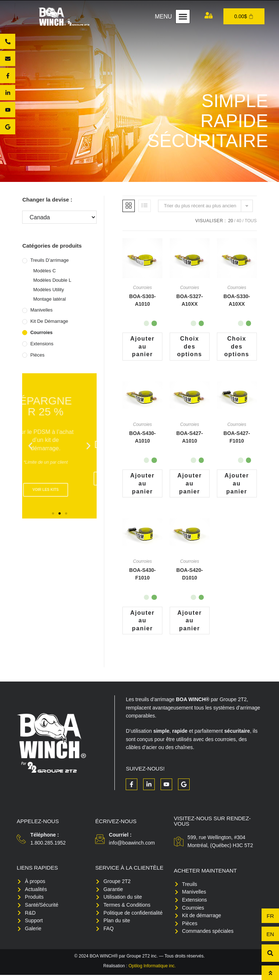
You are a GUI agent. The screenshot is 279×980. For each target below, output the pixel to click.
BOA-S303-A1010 (143, 300)
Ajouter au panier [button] (143, 347)
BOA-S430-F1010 (143, 576)
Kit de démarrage (49, 321)
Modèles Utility (48, 290)
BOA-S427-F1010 (237, 438)
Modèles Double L (52, 280)
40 (239, 221)
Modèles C (44, 271)
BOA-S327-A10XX (189, 300)
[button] (183, 17)
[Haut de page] (270, 973)
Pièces (37, 355)
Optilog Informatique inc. (152, 971)
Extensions (42, 344)
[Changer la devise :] (59, 217)
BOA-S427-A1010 (189, 438)
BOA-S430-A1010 (143, 438)
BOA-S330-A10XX (237, 300)
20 (231, 221)
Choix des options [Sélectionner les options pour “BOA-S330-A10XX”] (237, 347)
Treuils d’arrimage (49, 260)
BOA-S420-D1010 (189, 576)
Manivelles (41, 310)
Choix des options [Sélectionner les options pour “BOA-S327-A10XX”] (189, 347)
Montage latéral (49, 299)
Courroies (41, 332)
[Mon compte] (209, 15)
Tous (250, 221)
